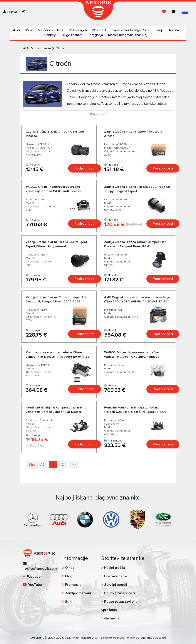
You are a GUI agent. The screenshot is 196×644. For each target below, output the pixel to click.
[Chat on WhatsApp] (25, 12)
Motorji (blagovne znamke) (128, 35)
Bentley (50, 35)
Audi (16, 30)
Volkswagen (78, 30)
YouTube (32, 585)
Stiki (69, 602)
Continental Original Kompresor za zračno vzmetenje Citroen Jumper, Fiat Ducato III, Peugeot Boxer (56, 412)
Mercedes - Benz (51, 30)
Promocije (73, 585)
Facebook (33, 577)
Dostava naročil (117, 576)
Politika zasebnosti (120, 593)
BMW (29, 30)
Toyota (174, 30)
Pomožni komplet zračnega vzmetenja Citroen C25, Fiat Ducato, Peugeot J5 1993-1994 (136, 412)
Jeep (159, 30)
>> (74, 465)
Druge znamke (72, 35)
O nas (70, 568)
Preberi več (98, 114)
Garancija (112, 618)
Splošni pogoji (116, 585)
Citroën (61, 48)
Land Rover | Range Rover (132, 30)
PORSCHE (100, 30)
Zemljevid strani (78, 593)
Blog (69, 576)
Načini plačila (115, 568)
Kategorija (95, 35)
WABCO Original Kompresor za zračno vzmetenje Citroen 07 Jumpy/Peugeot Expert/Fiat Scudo (132, 357)
